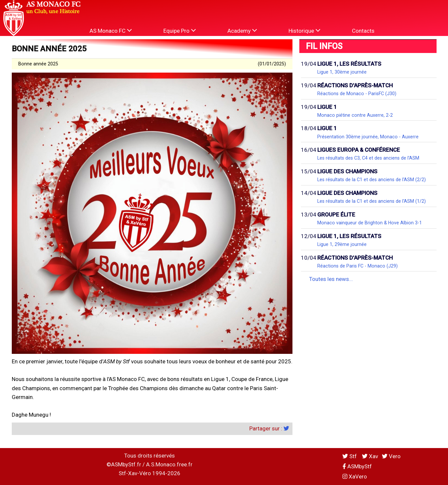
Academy (242, 31)
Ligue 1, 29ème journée (342, 244)
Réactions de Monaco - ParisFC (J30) (357, 94)
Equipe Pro (180, 31)
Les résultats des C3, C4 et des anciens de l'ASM (368, 158)
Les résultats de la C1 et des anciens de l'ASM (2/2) (372, 180)
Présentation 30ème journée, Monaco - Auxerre (368, 137)
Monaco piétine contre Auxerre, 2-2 (355, 115)
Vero (391, 456)
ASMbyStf (357, 466)
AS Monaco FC (111, 31)
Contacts (363, 31)
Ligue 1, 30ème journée (342, 72)
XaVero (355, 476)
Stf (350, 456)
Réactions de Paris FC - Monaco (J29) (357, 266)
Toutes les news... (331, 279)
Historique (304, 31)
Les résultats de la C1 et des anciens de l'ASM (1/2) (372, 201)
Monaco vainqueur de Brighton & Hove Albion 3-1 (370, 223)
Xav (370, 456)
